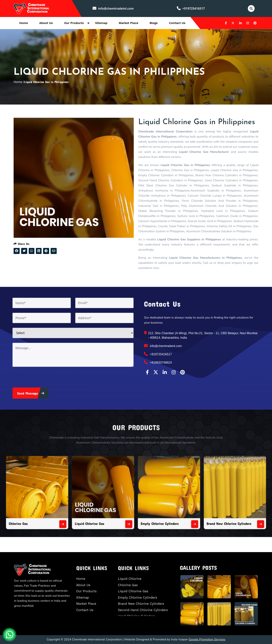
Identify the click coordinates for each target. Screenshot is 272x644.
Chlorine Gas (63, 506)
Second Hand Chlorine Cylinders (144, 602)
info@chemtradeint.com (113, 8)
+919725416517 (191, 8)
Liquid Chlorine (136, 583)
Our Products (74, 23)
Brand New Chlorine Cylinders (193, 506)
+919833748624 (158, 362)
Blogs (154, 23)
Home (24, 23)
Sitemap (101, 23)
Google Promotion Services (207, 639)
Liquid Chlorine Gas (107, 506)
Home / (19, 82)
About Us (46, 23)
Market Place (129, 23)
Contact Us (177, 23)
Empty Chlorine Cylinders (151, 506)
